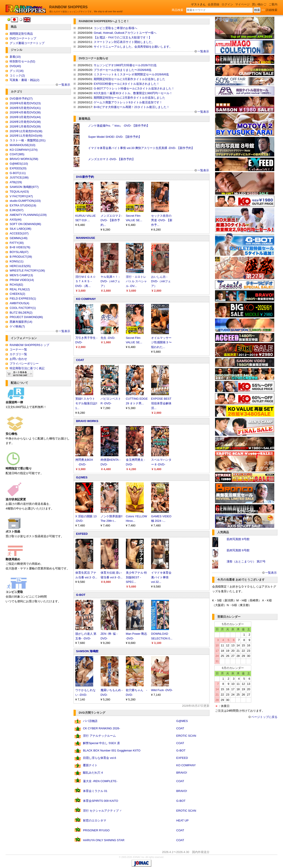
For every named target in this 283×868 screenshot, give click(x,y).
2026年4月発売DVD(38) (25, 112)
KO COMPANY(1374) (24, 150)
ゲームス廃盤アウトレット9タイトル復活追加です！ (128, 102)
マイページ (242, 4)
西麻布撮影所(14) (21, 322)
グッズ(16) (17, 71)
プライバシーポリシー (24, 364)
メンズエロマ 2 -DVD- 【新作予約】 (112, 159)
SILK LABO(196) (20, 229)
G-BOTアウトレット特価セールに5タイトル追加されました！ (134, 88)
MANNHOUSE (86, 238)
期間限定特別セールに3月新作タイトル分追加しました (129, 79)
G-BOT (81, 595)
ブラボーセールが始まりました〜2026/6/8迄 (123, 70)
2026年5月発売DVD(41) (25, 108)
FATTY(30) (17, 243)
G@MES (82, 477)
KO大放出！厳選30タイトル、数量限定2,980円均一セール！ (133, 93)
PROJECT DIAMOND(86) (26, 317)
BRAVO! (182, 773)
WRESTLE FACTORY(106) (27, 271)
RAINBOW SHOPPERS (68, 7)
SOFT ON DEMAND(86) (25, 224)
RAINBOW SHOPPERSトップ (29, 345)
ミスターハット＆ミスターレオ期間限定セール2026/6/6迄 (131, 74)
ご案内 (273, 4)
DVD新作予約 (85, 177)
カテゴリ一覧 (18, 354)
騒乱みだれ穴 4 (93, 773)
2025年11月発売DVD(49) (26, 136)
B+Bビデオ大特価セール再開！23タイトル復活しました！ (131, 107)
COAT (80, 360)
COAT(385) (17, 154)
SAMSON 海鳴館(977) (24, 187)
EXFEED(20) (18, 168)
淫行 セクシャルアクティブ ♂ (102, 811)
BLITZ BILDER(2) (21, 313)
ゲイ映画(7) (17, 326)
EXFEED (82, 534)
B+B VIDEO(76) (20, 247)
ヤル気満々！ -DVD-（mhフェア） (111, 281)
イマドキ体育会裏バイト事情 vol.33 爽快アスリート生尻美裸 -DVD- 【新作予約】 (141, 148)
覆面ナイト (90, 765)
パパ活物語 (90, 721)
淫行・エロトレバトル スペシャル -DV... (136, 281)
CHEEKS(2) (17, 294)
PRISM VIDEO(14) (22, 280)
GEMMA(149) (18, 238)
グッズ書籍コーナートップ (27, 43)
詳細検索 (272, 10)
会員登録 (213, 4)
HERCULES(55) (20, 266)
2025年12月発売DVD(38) (26, 131)
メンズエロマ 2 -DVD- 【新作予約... (111, 220)
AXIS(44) (16, 220)
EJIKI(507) (16, 210)
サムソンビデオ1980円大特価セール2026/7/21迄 (125, 65)
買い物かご (259, 4)
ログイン (227, 4)
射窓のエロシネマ (95, 820)
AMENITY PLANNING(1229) (28, 215)
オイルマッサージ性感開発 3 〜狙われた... (161, 343)
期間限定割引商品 (21, 34)
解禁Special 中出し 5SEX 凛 (101, 743)
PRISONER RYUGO (96, 830)
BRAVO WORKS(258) (24, 159)
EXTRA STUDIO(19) (23, 205)
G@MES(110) (19, 164)
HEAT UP (183, 820)
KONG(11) (16, 261)
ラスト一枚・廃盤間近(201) (27, 140)
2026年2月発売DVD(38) (25, 122)
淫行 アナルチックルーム (99, 736)
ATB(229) (16, 182)
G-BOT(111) (18, 173)
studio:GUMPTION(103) (25, 201)
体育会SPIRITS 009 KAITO (100, 801)
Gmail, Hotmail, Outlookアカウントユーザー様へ (125, 33)
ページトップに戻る (264, 717)
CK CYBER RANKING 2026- (101, 728)
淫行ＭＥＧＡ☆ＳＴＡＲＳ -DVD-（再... (86, 281)
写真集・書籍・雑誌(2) (24, 80)
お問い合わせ (18, 359)
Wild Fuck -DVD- (162, 690)
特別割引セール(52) (22, 61)
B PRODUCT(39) (21, 257)
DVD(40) (15, 66)
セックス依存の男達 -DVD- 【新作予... (162, 220)
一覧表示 (64, 85)
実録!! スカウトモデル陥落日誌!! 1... (86, 403)
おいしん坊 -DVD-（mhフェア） (161, 281)
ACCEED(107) (19, 233)
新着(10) (15, 57)
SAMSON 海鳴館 (87, 651)
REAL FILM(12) (20, 289)
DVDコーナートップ (23, 38)
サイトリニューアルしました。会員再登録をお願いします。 (133, 47)
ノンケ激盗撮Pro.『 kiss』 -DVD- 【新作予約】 (119, 126)
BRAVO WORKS (87, 421)
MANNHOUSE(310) (22, 145)
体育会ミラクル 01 (95, 791)
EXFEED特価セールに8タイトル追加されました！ (126, 84)
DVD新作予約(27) (21, 99)
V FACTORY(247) (21, 196)
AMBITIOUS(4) (19, 303)
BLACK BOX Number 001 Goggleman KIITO (112, 750)
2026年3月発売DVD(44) (25, 117)
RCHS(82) (16, 285)
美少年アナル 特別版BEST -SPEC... (136, 577)
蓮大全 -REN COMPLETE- (100, 781)
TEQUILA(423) (19, 192)
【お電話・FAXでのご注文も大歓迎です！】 (123, 37)
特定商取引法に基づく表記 (27, 368)
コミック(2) (17, 75)
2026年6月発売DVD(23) (25, 103)
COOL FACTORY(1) (23, 308)
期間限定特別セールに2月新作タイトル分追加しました (129, 98)
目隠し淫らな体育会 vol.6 (99, 758)
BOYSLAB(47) (19, 252)
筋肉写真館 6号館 (238, 550)
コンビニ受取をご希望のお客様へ (115, 28)
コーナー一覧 (18, 349)
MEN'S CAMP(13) (21, 275)
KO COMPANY (86, 299)
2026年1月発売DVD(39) (25, 126)
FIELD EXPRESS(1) (23, 298)
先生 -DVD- (108, 338)
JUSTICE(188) (19, 177)
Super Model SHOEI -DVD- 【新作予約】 (115, 137)
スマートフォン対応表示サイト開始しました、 (124, 42)
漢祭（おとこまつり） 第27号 (246, 561)
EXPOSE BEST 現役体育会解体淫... (161, 403)
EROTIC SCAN (186, 736)
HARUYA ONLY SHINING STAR (104, 840)
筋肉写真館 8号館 (238, 539)
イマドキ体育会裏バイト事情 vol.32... (161, 577)
